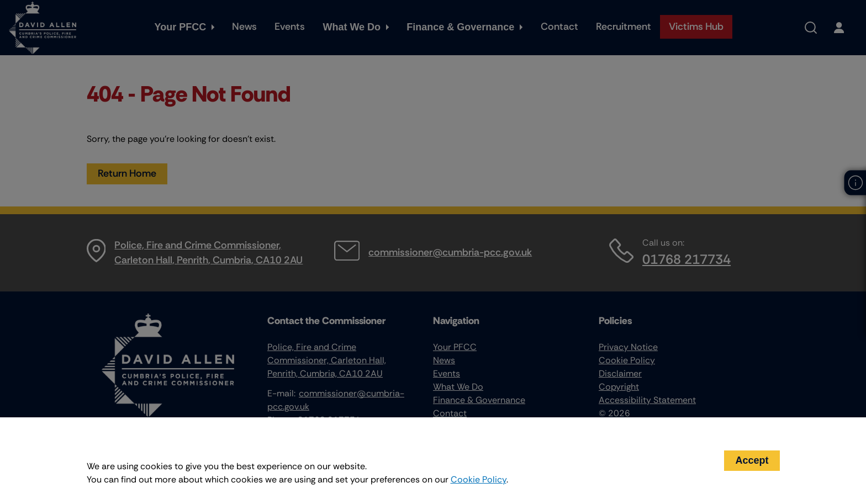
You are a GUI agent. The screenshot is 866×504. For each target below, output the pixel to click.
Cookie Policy (479, 479)
